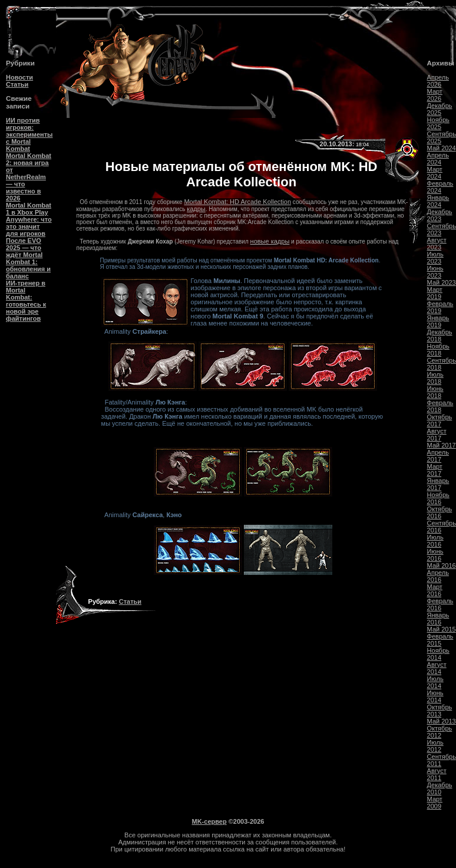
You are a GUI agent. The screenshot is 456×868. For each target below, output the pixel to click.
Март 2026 (435, 95)
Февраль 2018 (440, 406)
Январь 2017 (438, 484)
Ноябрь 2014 (438, 654)
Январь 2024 (438, 201)
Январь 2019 (438, 321)
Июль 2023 (435, 258)
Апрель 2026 (438, 81)
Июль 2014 (435, 682)
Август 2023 (437, 244)
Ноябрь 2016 (438, 498)
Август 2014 (437, 668)
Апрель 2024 (438, 159)
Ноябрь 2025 (438, 123)
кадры (196, 209)
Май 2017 (442, 445)
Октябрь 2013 (440, 711)
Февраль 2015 (440, 640)
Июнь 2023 (435, 272)
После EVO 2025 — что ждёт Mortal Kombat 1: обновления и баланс (28, 258)
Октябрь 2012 (440, 732)
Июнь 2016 (435, 555)
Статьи (17, 84)
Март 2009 (435, 803)
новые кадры (270, 241)
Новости (19, 77)
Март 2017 (435, 470)
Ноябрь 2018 (438, 350)
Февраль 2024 (440, 187)
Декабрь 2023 (440, 215)
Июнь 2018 (435, 392)
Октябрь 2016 (440, 512)
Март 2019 (435, 293)
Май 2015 (442, 629)
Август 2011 (437, 774)
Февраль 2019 (440, 307)
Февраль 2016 (440, 604)
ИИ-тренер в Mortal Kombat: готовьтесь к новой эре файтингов (26, 301)
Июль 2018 (435, 378)
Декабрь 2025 (440, 109)
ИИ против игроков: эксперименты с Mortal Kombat (29, 134)
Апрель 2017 (438, 456)
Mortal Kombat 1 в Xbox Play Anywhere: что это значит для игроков (29, 219)
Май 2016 (442, 565)
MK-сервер (209, 821)
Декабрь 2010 (440, 788)
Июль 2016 (435, 541)
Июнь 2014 (435, 696)
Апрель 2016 (438, 576)
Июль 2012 (435, 746)
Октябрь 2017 (440, 420)
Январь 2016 (438, 619)
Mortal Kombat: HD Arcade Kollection (237, 202)
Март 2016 (435, 590)
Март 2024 (435, 173)
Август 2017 (437, 435)
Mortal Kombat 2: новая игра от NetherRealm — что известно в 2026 (29, 177)
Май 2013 (442, 721)
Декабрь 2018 (440, 336)
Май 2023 (442, 282)
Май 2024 (442, 148)
